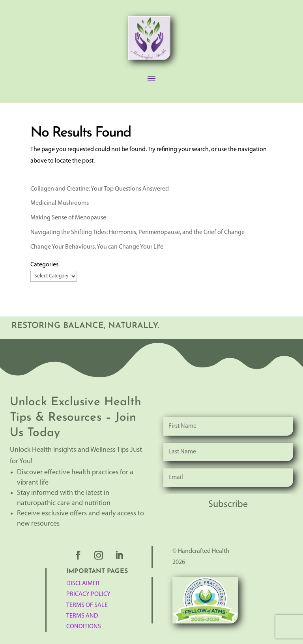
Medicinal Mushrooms (60, 203)
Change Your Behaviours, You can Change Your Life (97, 247)
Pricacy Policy (88, 594)
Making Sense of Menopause (68, 218)
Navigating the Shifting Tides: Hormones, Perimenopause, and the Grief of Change (137, 232)
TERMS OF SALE (87, 605)
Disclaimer (83, 584)
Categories (44, 265)
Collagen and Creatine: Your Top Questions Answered (100, 189)
